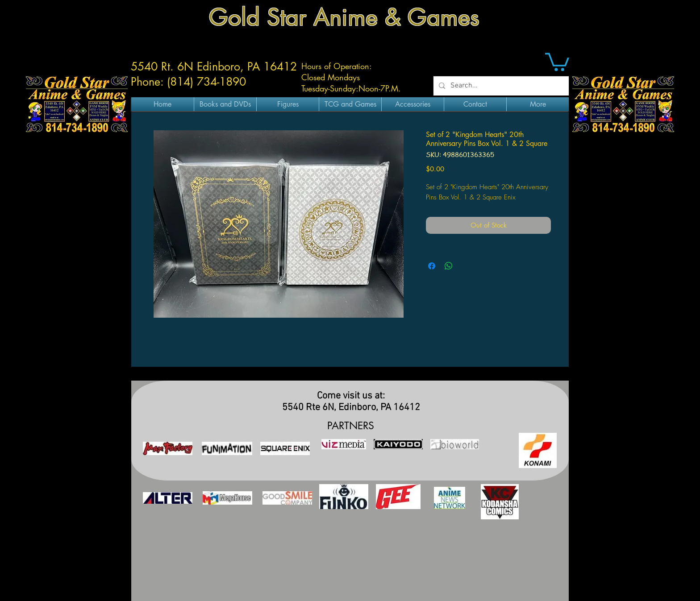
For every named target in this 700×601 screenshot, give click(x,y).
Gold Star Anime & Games (344, 17)
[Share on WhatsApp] (449, 266)
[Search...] (500, 86)
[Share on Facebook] (432, 266)
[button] (557, 61)
